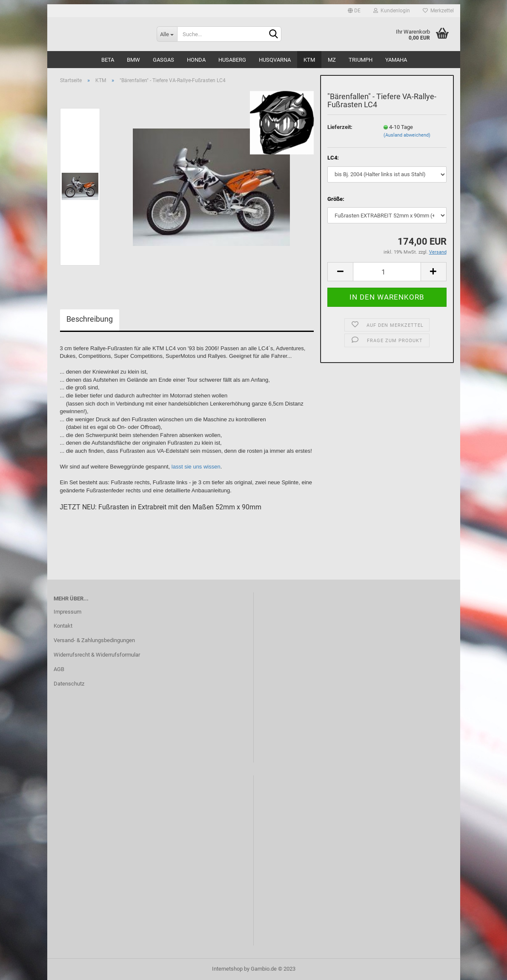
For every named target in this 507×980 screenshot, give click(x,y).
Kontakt (63, 626)
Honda (196, 60)
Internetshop (227, 969)
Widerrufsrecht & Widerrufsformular (97, 655)
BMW (133, 60)
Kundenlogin (392, 11)
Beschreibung (90, 319)
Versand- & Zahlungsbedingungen (94, 640)
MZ (332, 60)
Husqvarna (275, 60)
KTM (309, 60)
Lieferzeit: (340, 127)
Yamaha (396, 60)
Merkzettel (438, 11)
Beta (108, 60)
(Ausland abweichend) (407, 135)
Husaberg (232, 60)
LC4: (333, 158)
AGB (59, 669)
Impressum (67, 612)
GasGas (163, 60)
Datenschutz (69, 684)
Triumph (361, 60)
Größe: (336, 199)
